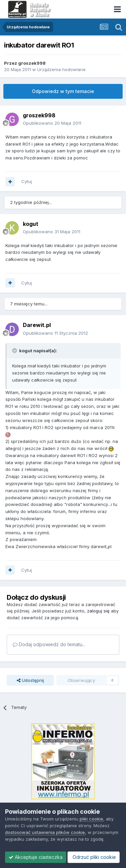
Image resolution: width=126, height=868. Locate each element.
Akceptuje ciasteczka (36, 857)
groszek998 (32, 63)
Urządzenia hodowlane (61, 69)
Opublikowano (52, 123)
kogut (31, 224)
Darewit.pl (37, 325)
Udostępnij (30, 680)
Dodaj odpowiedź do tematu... (49, 644)
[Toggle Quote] (15, 351)
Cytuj (27, 181)
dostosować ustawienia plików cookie (45, 832)
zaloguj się (98, 611)
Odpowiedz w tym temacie (63, 91)
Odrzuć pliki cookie (94, 857)
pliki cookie (91, 819)
